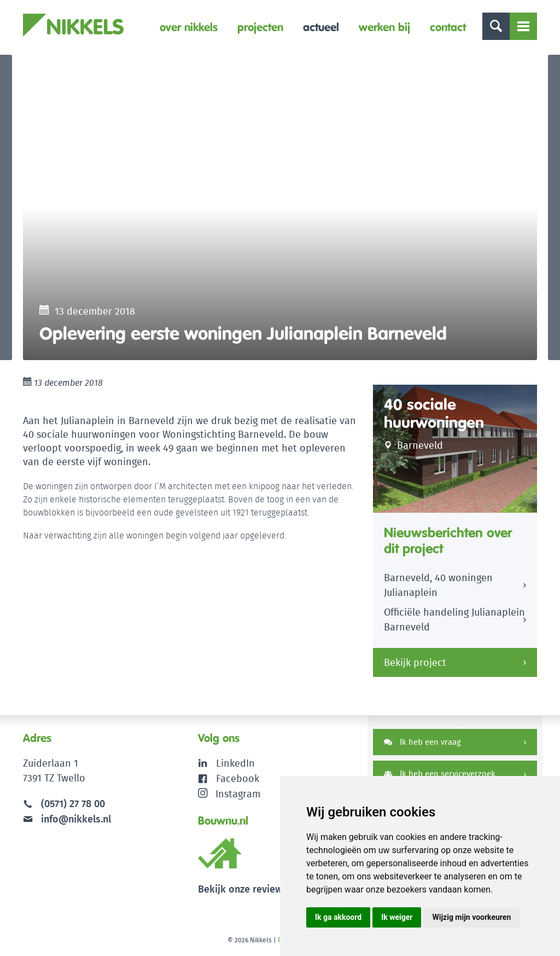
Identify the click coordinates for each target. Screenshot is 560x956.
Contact (448, 27)
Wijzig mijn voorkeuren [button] (471, 917)
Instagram (229, 795)
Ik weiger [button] (397, 917)
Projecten (260, 27)
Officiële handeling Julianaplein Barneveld (454, 622)
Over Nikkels (189, 27)
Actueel (321, 27)
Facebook (238, 780)
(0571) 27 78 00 (73, 806)
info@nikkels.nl (67, 821)
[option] (280, 208)
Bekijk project (415, 665)
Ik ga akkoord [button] (338, 917)
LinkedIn (235, 765)
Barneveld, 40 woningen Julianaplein (438, 588)
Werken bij (384, 27)
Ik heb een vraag (422, 744)
